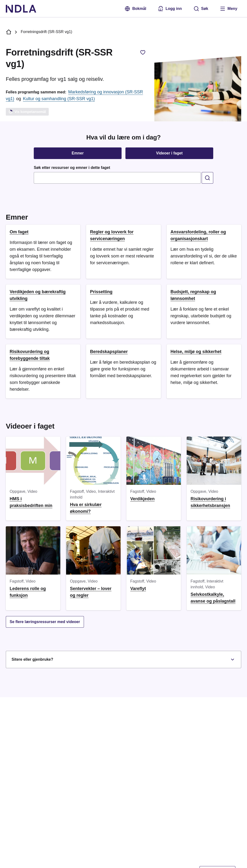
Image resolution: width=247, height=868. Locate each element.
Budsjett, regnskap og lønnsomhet (193, 295)
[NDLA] (21, 9)
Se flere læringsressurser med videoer (45, 622)
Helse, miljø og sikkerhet (196, 352)
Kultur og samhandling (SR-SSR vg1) (59, 99)
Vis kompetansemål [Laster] (27, 112)
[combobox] (117, 178)
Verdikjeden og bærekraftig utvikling (38, 295)
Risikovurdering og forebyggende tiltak (30, 355)
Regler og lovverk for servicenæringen (112, 235)
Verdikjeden (142, 499)
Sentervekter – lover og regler (91, 592)
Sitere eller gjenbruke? (123, 660)
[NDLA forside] (9, 32)
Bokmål (135, 9)
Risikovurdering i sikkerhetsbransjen (210, 502)
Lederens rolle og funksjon (28, 592)
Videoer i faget (169, 153)
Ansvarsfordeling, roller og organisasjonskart (198, 235)
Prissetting (101, 292)
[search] (207, 178)
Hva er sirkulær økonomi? (86, 508)
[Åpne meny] (229, 9)
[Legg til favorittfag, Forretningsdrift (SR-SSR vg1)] (143, 52)
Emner (78, 153)
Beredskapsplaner (109, 352)
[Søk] (201, 9)
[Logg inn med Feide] (170, 9)
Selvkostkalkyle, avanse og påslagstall (213, 598)
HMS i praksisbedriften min (31, 502)
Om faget (19, 232)
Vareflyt (138, 589)
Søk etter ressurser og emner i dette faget (72, 168)
